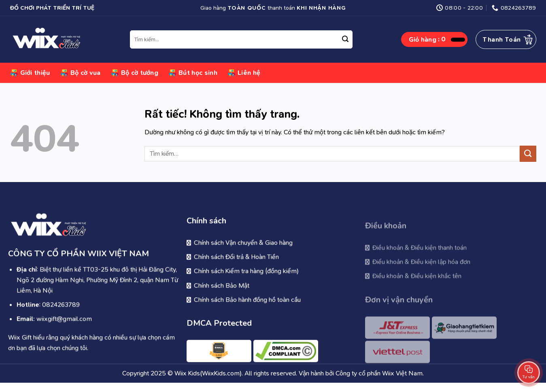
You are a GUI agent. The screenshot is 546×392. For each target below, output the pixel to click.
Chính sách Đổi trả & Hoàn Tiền (236, 263)
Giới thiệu (30, 73)
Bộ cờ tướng (135, 73)
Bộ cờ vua (81, 73)
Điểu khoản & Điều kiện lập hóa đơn (421, 270)
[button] (437, 40)
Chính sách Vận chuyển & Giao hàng (243, 249)
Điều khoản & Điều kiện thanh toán (420, 256)
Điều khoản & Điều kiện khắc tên (417, 285)
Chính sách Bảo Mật (222, 291)
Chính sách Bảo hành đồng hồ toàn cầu (247, 306)
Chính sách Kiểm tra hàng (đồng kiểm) (246, 277)
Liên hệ (244, 73)
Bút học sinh (193, 73)
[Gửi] (345, 40)
